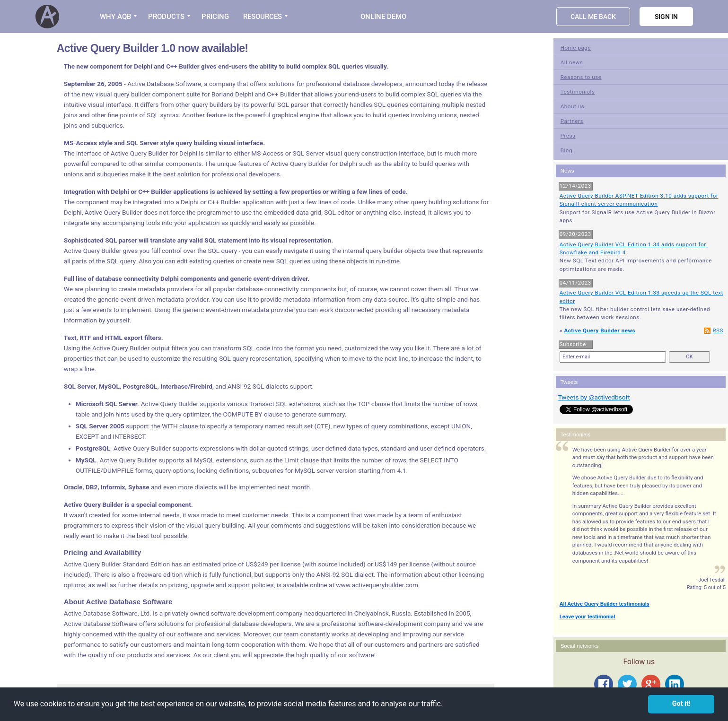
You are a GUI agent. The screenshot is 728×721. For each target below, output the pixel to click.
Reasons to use (581, 77)
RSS (718, 330)
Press (568, 136)
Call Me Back (593, 17)
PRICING (215, 17)
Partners (572, 121)
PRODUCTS (166, 17)
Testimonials (578, 92)
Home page (576, 48)
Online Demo (383, 17)
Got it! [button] (681, 704)
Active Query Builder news (600, 330)
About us (573, 106)
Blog (566, 150)
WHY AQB (115, 17)
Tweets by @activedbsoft (594, 397)
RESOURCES (263, 17)
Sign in (666, 17)
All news (572, 62)
